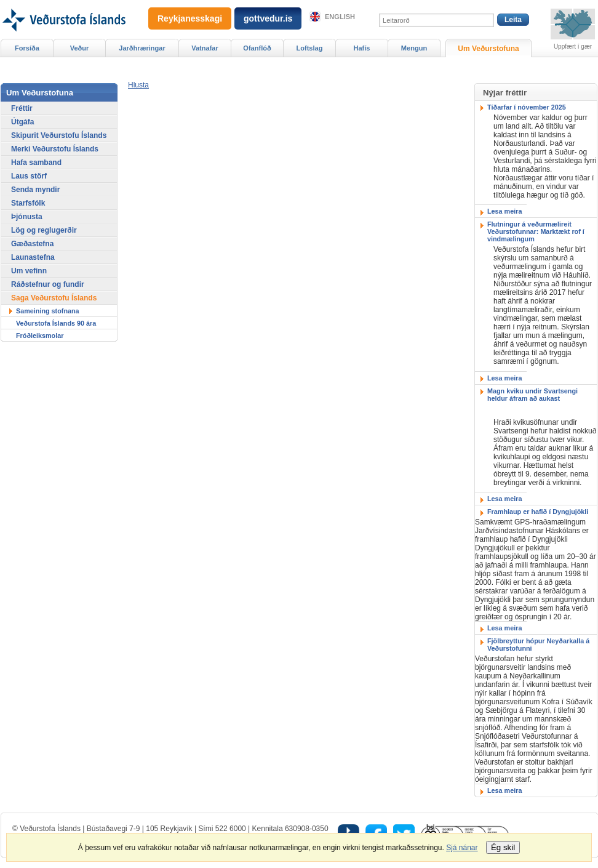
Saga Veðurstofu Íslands (54, 298)
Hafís (362, 48)
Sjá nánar (462, 848)
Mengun (414, 48)
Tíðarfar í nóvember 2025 (527, 107)
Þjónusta (27, 217)
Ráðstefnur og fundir (48, 284)
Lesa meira (504, 211)
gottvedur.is (268, 18)
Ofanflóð (257, 48)
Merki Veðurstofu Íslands (55, 149)
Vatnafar (205, 48)
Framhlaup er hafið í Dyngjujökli (538, 512)
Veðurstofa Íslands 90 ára (56, 323)
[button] (138, 85)
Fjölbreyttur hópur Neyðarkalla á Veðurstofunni (538, 645)
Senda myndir (35, 190)
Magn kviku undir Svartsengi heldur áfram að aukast (532, 395)
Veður (80, 48)
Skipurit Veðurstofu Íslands (59, 135)
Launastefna (33, 257)
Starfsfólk (28, 203)
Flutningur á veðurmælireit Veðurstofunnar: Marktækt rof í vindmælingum (536, 231)
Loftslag (310, 48)
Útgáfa (22, 122)
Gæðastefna (32, 244)
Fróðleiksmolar (40, 336)
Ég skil (503, 847)
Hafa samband (36, 163)
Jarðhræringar (142, 48)
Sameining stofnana (48, 311)
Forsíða (27, 48)
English (340, 17)
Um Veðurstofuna (488, 49)
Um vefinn (29, 271)
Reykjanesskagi (190, 18)
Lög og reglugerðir (44, 230)
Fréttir (22, 108)
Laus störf (29, 176)
